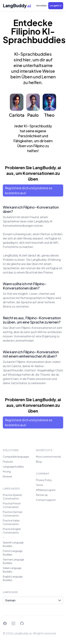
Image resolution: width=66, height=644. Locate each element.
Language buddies (13, 466)
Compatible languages (16, 457)
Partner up (42, 495)
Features (8, 461)
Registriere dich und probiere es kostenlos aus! (29, 190)
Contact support (46, 500)
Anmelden (42, 6)
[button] (56, 6)
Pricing (7, 471)
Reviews (7, 476)
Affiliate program (46, 490)
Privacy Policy (44, 480)
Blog (39, 461)
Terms (40, 485)
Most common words (48, 457)
